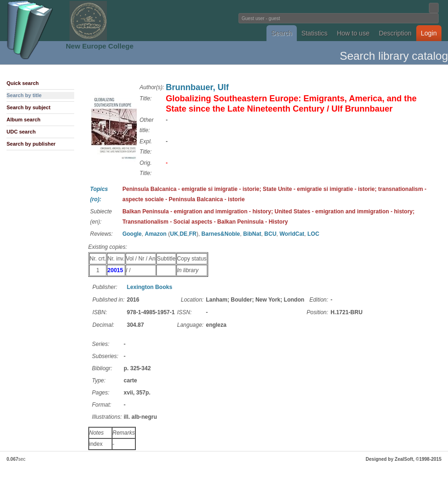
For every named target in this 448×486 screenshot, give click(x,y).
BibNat (252, 234)
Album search (24, 120)
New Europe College (100, 46)
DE (184, 234)
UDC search (21, 132)
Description (395, 33)
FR (193, 234)
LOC (313, 234)
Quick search (23, 83)
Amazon (156, 234)
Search (281, 33)
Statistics (315, 33)
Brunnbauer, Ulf (197, 87)
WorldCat (292, 234)
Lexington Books (150, 287)
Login (429, 33)
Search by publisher (31, 144)
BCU (270, 234)
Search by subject (28, 107)
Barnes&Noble (221, 234)
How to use (353, 33)
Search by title (24, 95)
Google (132, 234)
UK (174, 234)
